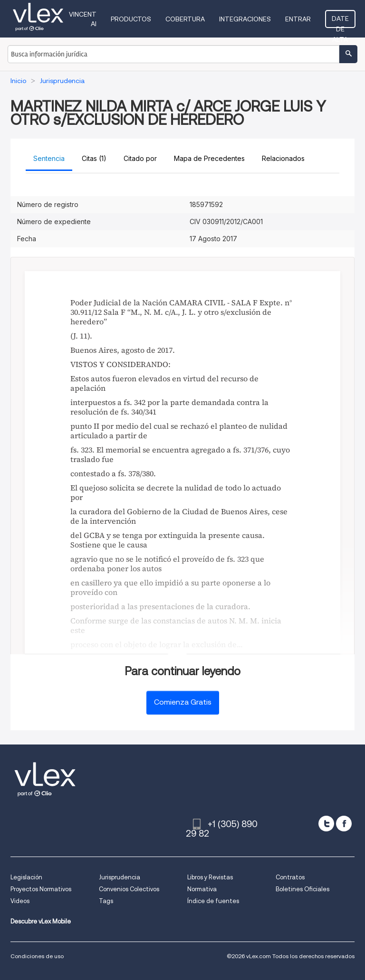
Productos (131, 19)
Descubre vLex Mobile (41, 921)
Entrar (298, 19)
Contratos (290, 877)
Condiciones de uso (37, 956)
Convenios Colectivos (129, 889)
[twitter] (326, 824)
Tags (106, 901)
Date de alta (340, 21)
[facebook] (344, 824)
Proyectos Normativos (41, 889)
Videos (20, 901)
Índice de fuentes (213, 901)
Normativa (202, 889)
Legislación (26, 877)
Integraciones (245, 19)
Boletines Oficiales (303, 889)
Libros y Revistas (210, 877)
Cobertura (185, 19)
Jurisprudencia (120, 877)
